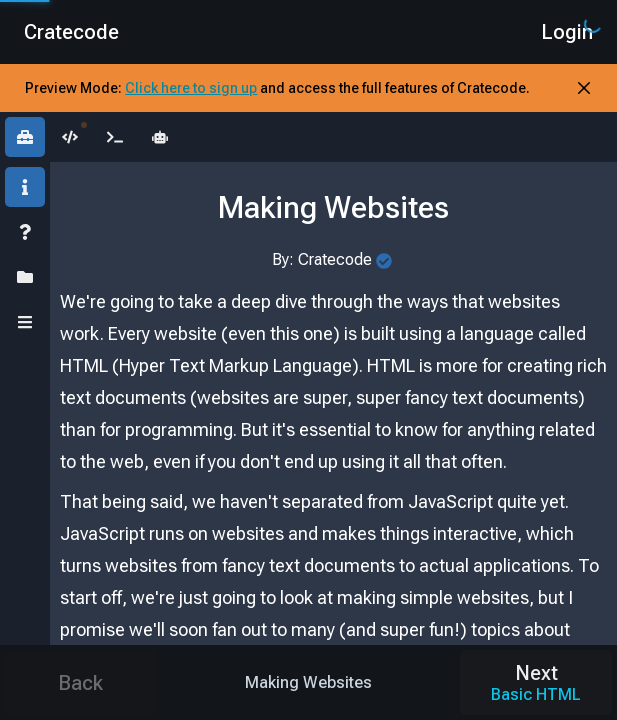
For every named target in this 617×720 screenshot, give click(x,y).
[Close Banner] (584, 88)
